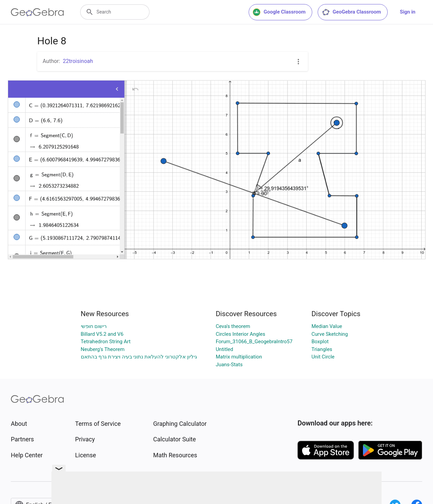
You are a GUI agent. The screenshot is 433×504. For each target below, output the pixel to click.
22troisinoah (78, 61)
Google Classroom (279, 12)
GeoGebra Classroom (351, 12)
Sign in (408, 12)
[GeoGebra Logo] (37, 12)
